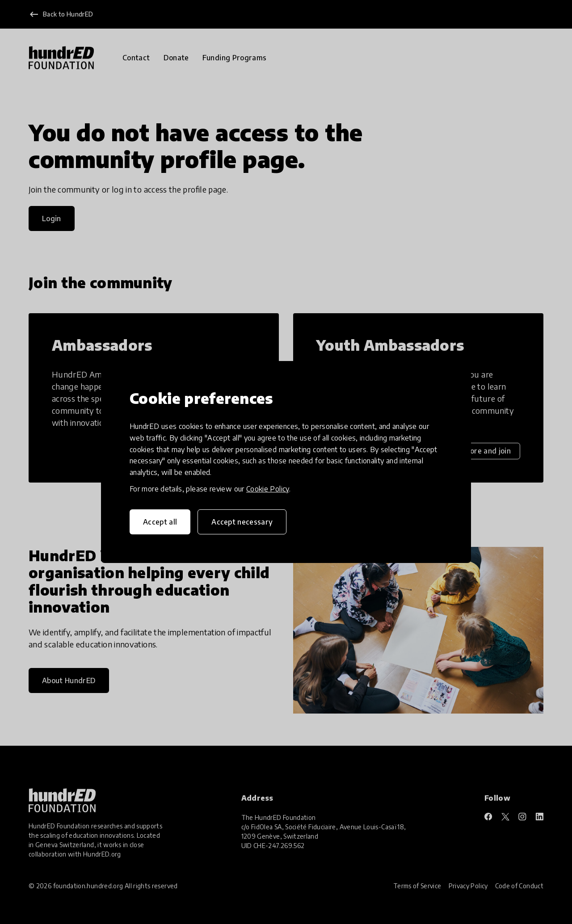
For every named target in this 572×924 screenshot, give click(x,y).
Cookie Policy (268, 489)
